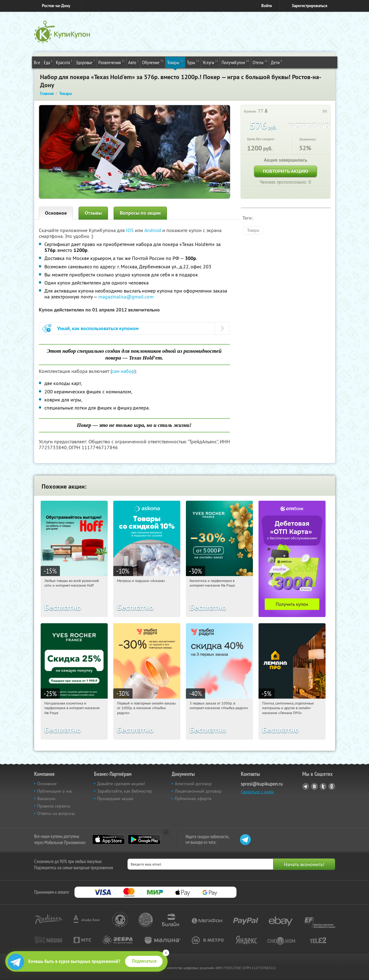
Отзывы (93, 213)
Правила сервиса (54, 806)
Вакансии (46, 799)
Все (37, 62)
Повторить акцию (286, 171)
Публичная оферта (193, 799)
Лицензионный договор (198, 791)
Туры (193, 62)
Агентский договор (193, 784)
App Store (108, 839)
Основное (56, 213)
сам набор (123, 371)
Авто (133, 62)
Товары (175, 62)
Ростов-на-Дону (56, 6)
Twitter (323, 786)
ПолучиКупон (235, 62)
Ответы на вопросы (56, 813)
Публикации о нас (55, 791)
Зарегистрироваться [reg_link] (310, 6)
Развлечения (112, 62)
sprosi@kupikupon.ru (262, 784)
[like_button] (318, 111)
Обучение (153, 62)
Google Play (144, 839)
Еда (48, 62)
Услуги (210, 62)
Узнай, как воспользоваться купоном (98, 328)
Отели (260, 62)
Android (153, 230)
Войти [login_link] (267, 6)
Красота (64, 62)
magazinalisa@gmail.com (126, 297)
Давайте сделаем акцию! (121, 784)
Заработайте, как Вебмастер (125, 791)
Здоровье (85, 62)
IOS (130, 230)
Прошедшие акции (115, 799)
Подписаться (144, 961)
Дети (277, 62)
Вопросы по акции (140, 213)
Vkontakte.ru (314, 786)
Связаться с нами (257, 792)
